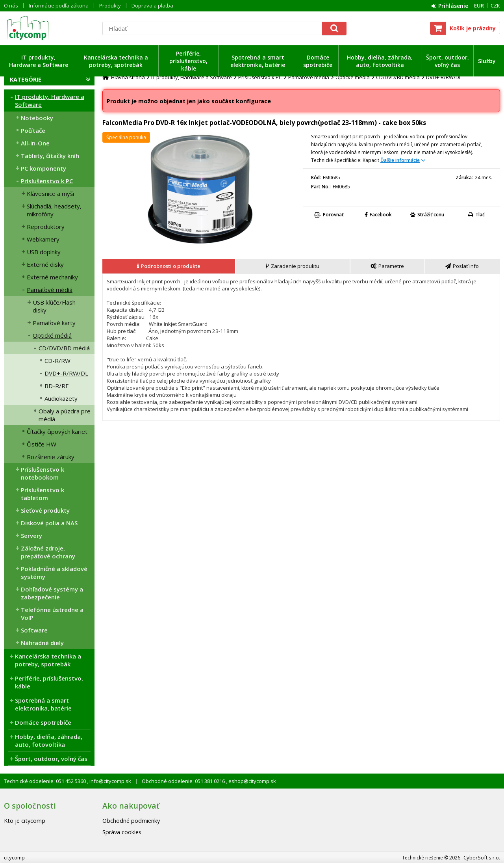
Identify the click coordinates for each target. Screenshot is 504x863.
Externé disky (45, 264)
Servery (31, 536)
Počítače (33, 130)
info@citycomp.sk (110, 781)
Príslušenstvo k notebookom (43, 473)
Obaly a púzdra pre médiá (65, 415)
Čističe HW (42, 444)
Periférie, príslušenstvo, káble (188, 61)
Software (34, 630)
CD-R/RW (57, 361)
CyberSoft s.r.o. (482, 857)
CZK (495, 6)
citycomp (49, 28)
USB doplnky (44, 252)
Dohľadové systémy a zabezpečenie (52, 593)
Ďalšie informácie (400, 160)
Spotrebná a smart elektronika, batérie (258, 61)
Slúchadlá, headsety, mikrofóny (54, 210)
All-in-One (35, 143)
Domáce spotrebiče (318, 61)
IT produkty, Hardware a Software (39, 61)
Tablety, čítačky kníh (50, 156)
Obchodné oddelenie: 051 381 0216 (184, 781)
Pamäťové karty (54, 323)
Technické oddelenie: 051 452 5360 (45, 781)
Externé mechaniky (52, 277)
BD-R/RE (57, 386)
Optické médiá (52, 335)
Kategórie (26, 79)
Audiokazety (61, 398)
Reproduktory (46, 227)
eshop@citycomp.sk (252, 781)
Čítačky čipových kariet (57, 431)
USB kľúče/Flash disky (54, 306)
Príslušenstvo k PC (47, 181)
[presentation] (169, 266)
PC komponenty (44, 168)
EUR (479, 6)
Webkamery (43, 239)
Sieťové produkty (45, 510)
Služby (487, 61)
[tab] (169, 266)
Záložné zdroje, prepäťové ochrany (48, 552)
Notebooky (37, 118)
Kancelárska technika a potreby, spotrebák (116, 61)
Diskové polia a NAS (49, 523)
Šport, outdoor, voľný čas (447, 61)
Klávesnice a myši (50, 193)
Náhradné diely (42, 643)
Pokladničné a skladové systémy (54, 573)
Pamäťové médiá (50, 290)
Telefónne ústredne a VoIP (52, 614)
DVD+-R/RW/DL (66, 373)
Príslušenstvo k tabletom (43, 494)
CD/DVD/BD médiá (64, 348)
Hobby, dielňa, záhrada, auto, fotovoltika (380, 61)
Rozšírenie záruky (51, 457)
